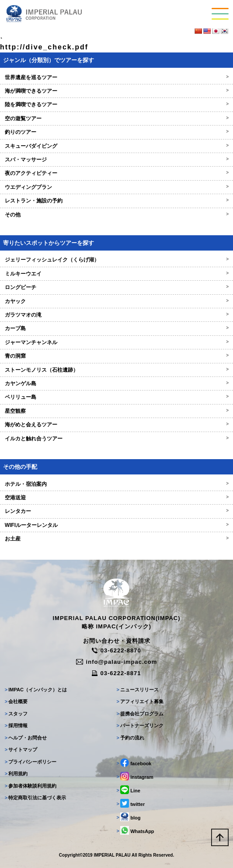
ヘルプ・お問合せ (26, 738)
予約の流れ (131, 738)
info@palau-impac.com (117, 662)
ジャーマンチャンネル (117, 342)
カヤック (117, 301)
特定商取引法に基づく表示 (36, 798)
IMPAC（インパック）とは (36, 690)
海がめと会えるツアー (117, 425)
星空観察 (117, 411)
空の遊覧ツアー (117, 119)
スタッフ (16, 714)
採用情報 (16, 725)
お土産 (117, 539)
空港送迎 (117, 498)
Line (129, 790)
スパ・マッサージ (117, 160)
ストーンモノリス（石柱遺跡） (117, 370)
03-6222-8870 (116, 650)
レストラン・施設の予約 (117, 201)
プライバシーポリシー (31, 762)
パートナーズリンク (140, 725)
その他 (117, 215)
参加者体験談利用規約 (31, 786)
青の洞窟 (117, 356)
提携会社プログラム (140, 714)
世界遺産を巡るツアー (117, 77)
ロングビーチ (117, 287)
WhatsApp (136, 830)
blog (129, 817)
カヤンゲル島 (117, 383)
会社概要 (16, 701)
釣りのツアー (117, 132)
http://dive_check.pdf (44, 47)
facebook (134, 763)
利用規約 (16, 774)
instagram (135, 776)
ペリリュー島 (117, 397)
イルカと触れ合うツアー (117, 439)
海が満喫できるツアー (117, 91)
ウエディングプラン (117, 187)
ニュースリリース (138, 690)
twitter (131, 803)
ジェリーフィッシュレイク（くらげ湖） (117, 260)
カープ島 (117, 328)
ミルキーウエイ (117, 274)
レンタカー (117, 511)
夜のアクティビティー (117, 173)
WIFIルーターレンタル (117, 525)
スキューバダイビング (117, 146)
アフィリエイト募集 (140, 701)
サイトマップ (21, 749)
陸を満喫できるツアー (117, 105)
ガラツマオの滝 (117, 315)
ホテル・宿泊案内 (117, 484)
